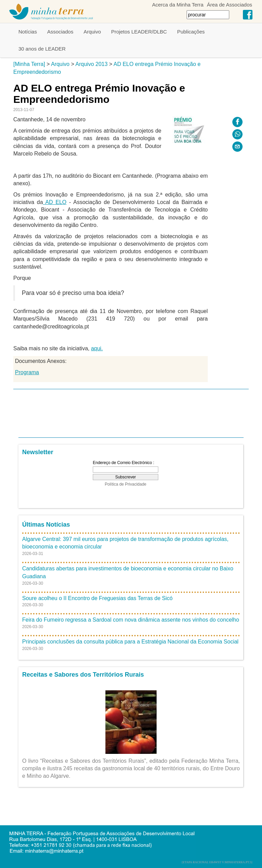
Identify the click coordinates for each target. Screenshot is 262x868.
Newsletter (38, 452)
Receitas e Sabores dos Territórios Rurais (83, 675)
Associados (60, 32)
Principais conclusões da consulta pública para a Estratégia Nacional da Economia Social (130, 642)
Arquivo (92, 32)
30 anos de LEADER (42, 49)
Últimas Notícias (46, 525)
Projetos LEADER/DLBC (139, 32)
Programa (27, 372)
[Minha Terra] (29, 64)
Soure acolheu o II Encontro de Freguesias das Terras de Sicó (97, 598)
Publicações (191, 32)
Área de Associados (229, 5)
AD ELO (55, 202)
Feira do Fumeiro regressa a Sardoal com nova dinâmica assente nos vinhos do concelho (131, 620)
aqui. (97, 348)
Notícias (28, 32)
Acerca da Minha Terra (178, 5)
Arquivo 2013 (91, 64)
